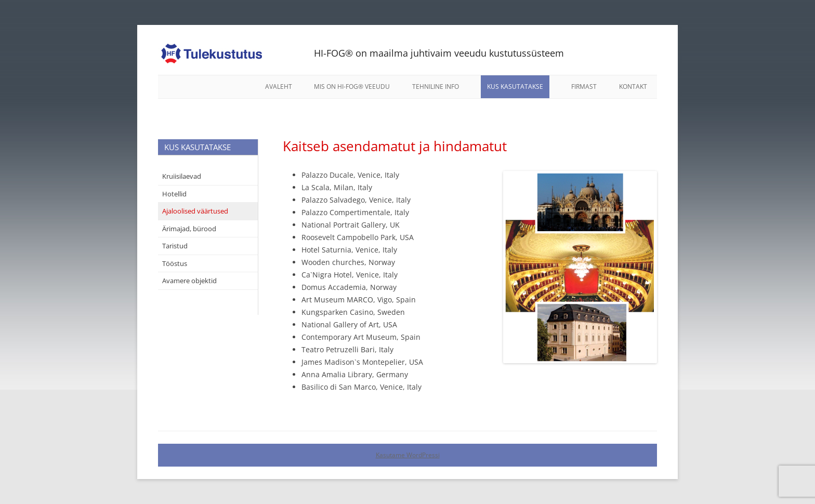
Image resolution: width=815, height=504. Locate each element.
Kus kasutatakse (515, 87)
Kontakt (633, 87)
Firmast (584, 87)
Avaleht (279, 87)
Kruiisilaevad (182, 176)
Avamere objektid (189, 281)
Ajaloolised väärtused (195, 211)
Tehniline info (436, 87)
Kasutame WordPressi (408, 455)
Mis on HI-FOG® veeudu (352, 87)
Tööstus (175, 263)
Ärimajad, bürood (189, 229)
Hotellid (174, 194)
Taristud (175, 246)
